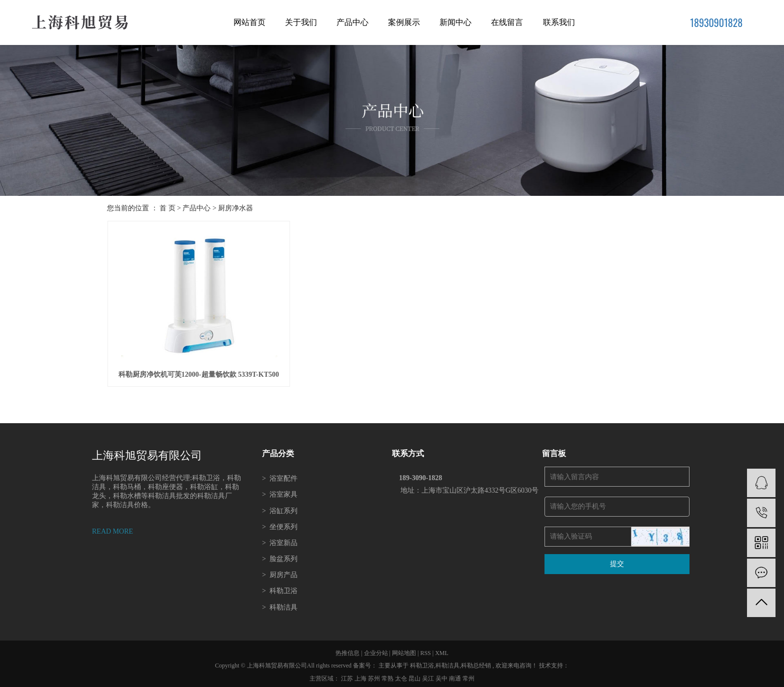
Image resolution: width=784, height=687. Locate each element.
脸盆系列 (280, 555)
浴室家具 (280, 491)
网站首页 (249, 22)
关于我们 (301, 22)
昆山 (415, 675)
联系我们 (559, 22)
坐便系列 (280, 523)
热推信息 (347, 649)
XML (442, 649)
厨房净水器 (235, 208)
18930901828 (716, 22)
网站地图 (405, 649)
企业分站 (376, 649)
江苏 (348, 675)
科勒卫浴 (280, 587)
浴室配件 (280, 474)
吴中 (442, 675)
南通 (456, 675)
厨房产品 (280, 571)
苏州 (375, 675)
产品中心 (352, 22)
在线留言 (507, 22)
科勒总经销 (476, 662)
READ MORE (112, 527)
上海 (361, 675)
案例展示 (404, 22)
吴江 (429, 675)
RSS (425, 649)
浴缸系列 (280, 507)
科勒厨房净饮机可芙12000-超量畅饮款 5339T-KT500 (196, 371)
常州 (468, 675)
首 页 (167, 208)
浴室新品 (280, 539)
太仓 (402, 675)
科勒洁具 (280, 603)
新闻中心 (455, 22)
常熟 (388, 675)
